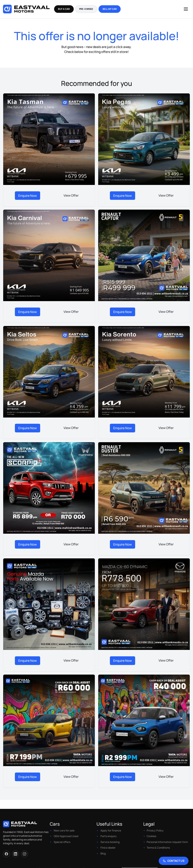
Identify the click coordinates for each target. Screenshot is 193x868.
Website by (132, 865)
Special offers (62, 838)
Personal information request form (167, 838)
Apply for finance (111, 826)
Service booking (110, 838)
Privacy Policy (155, 826)
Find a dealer (108, 843)
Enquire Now (28, 195)
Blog (103, 849)
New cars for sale (64, 826)
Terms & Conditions (158, 843)
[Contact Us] (174, 861)
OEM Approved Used (66, 832)
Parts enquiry (109, 832)
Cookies (151, 832)
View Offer (71, 195)
